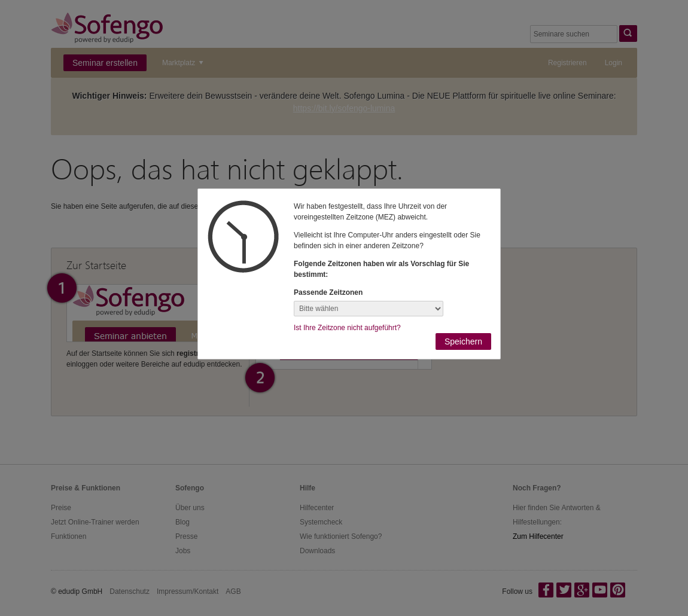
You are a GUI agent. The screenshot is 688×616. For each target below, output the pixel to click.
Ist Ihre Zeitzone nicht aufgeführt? (347, 328)
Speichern (463, 341)
